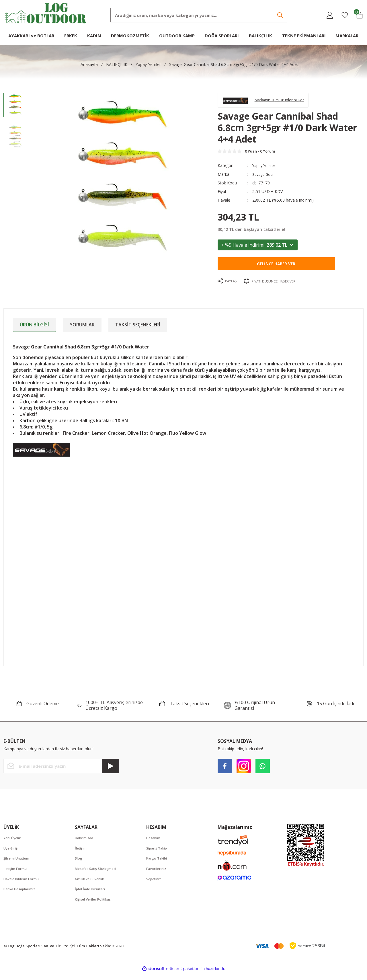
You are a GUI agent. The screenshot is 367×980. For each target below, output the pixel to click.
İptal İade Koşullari (92, 895)
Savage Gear (264, 178)
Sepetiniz (155, 885)
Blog (79, 864)
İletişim (82, 853)
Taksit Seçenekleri (138, 329)
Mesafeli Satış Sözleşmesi (98, 874)
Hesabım (154, 842)
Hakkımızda (86, 842)
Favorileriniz (158, 874)
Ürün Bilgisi (34, 329)
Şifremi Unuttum (18, 864)
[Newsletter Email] (61, 770)
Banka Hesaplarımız (22, 895)
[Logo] (46, 12)
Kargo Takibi (158, 864)
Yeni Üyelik (14, 842)
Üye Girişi (12, 853)
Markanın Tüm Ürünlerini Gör (286, 101)
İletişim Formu (16, 874)
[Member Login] (330, 15)
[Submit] (110, 770)
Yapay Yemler (265, 170)
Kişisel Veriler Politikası (96, 906)
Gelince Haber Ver (276, 268)
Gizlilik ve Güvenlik (92, 885)
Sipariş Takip (158, 853)
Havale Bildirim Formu (24, 885)
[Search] (199, 15)
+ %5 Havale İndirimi (258, 249)
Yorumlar (82, 329)
